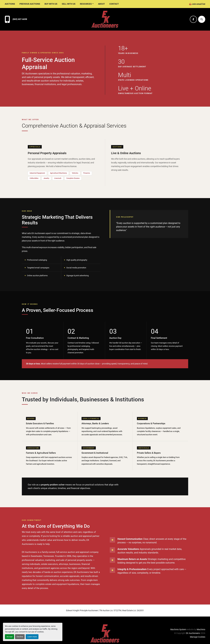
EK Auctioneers (193, 633)
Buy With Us (51, 4)
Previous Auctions (30, 4)
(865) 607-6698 (20, 19)
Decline (20, 637)
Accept (10, 637)
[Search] (202, 19)
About (101, 4)
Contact (114, 4)
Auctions (10, 4)
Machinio (201, 629)
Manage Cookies (198, 637)
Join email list (199, 4)
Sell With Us (69, 4)
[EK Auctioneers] (105, 633)
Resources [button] (86, 4)
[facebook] (193, 19)
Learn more (32, 637)
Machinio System (178, 629)
